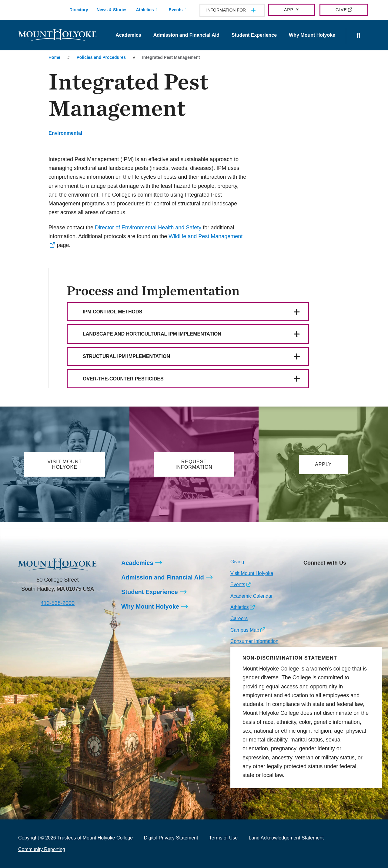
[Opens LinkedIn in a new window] (335, 577)
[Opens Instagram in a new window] (308, 577)
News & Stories (112, 10)
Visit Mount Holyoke (252, 573)
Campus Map (245, 630)
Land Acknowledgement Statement (286, 838)
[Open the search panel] (359, 36)
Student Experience (254, 35)
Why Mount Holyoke (312, 35)
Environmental (65, 133)
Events (176, 10)
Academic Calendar (252, 596)
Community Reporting (42, 849)
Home (54, 57)
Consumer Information (254, 641)
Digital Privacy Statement (171, 838)
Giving (237, 562)
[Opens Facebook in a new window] (321, 577)
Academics (128, 35)
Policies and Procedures (101, 57)
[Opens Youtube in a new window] (348, 577)
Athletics (145, 10)
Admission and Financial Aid (186, 35)
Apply (291, 10)
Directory (79, 10)
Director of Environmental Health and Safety (148, 228)
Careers (239, 618)
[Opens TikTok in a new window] (308, 587)
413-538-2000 (58, 603)
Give (341, 10)
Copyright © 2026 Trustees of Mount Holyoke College (75, 838)
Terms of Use (223, 838)
